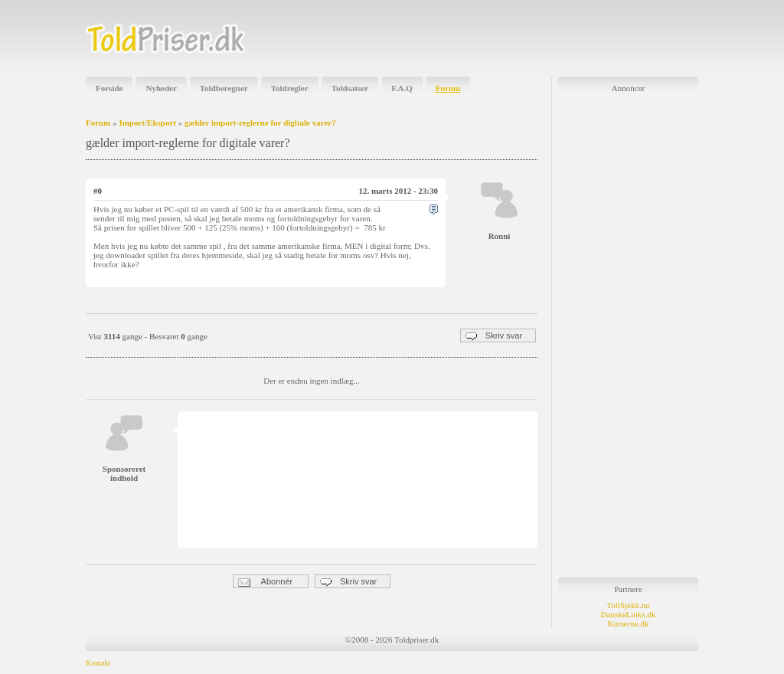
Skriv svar (494, 336)
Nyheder (161, 88)
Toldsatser (350, 88)
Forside (109, 88)
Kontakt (98, 663)
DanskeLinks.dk (629, 614)
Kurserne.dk (628, 623)
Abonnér (265, 582)
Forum (448, 88)
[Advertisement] (519, 38)
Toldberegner (224, 88)
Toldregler (290, 88)
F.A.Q (402, 88)
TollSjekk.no (628, 605)
